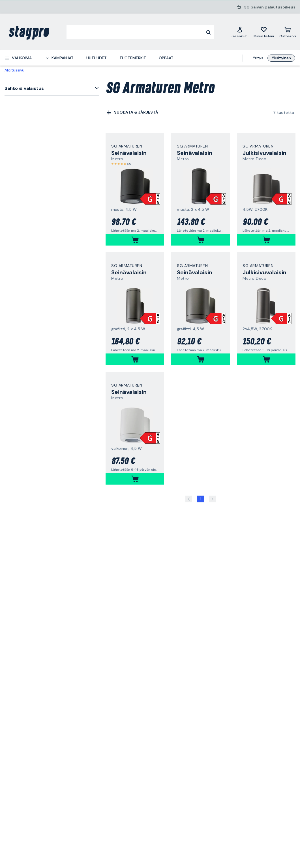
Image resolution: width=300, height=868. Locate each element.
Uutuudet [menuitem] (97, 58)
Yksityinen (281, 58)
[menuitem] (18, 58)
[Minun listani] (264, 32)
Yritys (258, 58)
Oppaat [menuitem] (166, 58)
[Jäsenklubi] (240, 32)
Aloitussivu (14, 70)
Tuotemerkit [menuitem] (133, 58)
